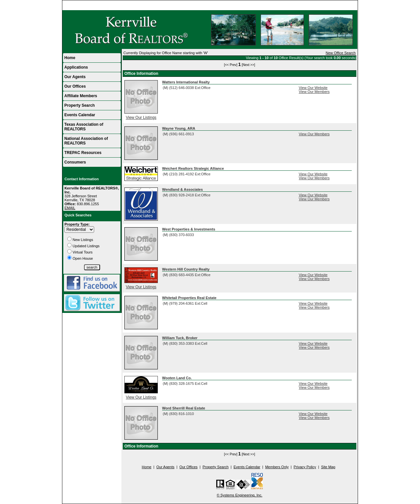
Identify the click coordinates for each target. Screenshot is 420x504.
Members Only (277, 467)
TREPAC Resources (83, 153)
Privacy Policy (305, 467)
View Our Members (314, 92)
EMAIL (70, 208)
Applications (76, 67)
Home (350, 5)
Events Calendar (80, 115)
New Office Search (341, 53)
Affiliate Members (81, 96)
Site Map (328, 467)
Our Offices (75, 86)
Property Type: (77, 224)
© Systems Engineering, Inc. (240, 495)
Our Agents (75, 77)
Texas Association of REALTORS (84, 127)
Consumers (75, 162)
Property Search (80, 105)
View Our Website (313, 88)
